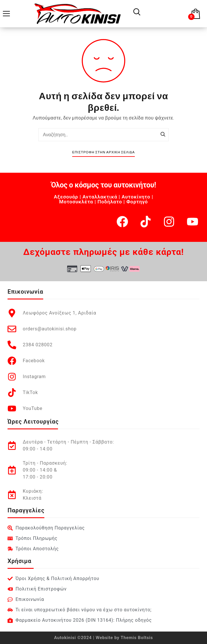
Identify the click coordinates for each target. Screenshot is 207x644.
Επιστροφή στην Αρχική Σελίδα (104, 152)
